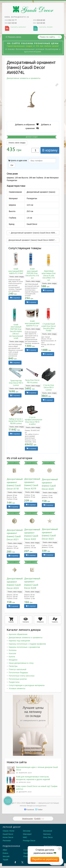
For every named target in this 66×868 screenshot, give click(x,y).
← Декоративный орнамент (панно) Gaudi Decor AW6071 (33, 233)
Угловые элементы (17, 688)
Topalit (5, 860)
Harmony (47, 834)
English (37, 819)
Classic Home (8, 831)
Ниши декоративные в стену (21, 663)
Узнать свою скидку (17, 143)
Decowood (48, 831)
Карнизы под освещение (19, 641)
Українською (27, 819)
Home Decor (8, 837)
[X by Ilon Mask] (22, 862)
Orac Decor (48, 837)
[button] (57, 85)
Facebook (29, 810)
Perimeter (7, 841)
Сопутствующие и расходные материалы (27, 685)
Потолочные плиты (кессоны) (22, 676)
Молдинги (13, 660)
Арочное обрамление (18, 634)
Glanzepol (27, 834)
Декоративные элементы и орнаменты (26, 638)
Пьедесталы (14, 682)
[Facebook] (15, 862)
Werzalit (6, 856)
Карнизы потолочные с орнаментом (24, 647)
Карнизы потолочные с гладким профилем (27, 644)
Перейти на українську (45, 859)
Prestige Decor (29, 841)
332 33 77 (11, 20)
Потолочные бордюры (18, 673)
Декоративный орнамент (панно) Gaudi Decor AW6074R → (34, 240)
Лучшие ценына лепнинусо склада (33, 714)
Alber (5, 850)
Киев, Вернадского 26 (17, 17)
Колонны (13, 650)
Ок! (12, 165)
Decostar (27, 831)
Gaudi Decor (8, 834)
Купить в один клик (18, 160)
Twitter (39, 810)
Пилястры (13, 666)
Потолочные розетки (18, 679)
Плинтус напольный (17, 669)
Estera (5, 853)
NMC (25, 837)
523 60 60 (39, 23)
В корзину (50, 150)
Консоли (12, 653)
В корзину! (15, 298)
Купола (12, 657)
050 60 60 (39, 20)
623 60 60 (11, 23)
